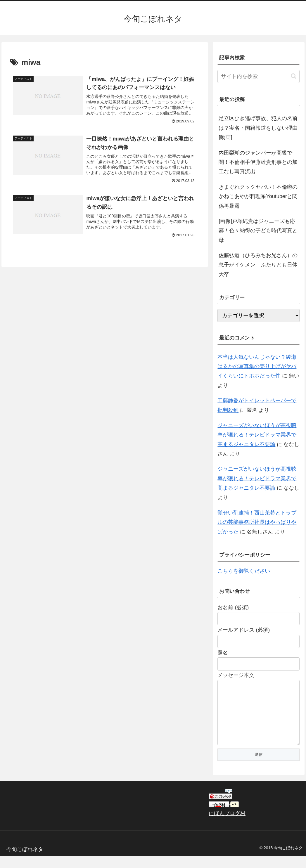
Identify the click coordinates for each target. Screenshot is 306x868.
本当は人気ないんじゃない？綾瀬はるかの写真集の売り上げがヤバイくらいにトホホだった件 (257, 367)
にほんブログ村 (227, 825)
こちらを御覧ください (244, 571)
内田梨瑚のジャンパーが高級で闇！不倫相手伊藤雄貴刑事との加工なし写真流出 (258, 162)
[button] (294, 76)
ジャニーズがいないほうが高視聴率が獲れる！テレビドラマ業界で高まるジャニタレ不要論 (257, 435)
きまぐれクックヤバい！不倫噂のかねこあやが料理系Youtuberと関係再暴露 (258, 196)
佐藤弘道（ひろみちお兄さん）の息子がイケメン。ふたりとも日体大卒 (258, 265)
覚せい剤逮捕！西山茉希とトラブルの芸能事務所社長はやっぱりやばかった (257, 522)
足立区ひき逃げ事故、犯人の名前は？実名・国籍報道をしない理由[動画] (258, 128)
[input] (259, 76)
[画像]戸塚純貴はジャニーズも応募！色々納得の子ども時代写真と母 (258, 231)
